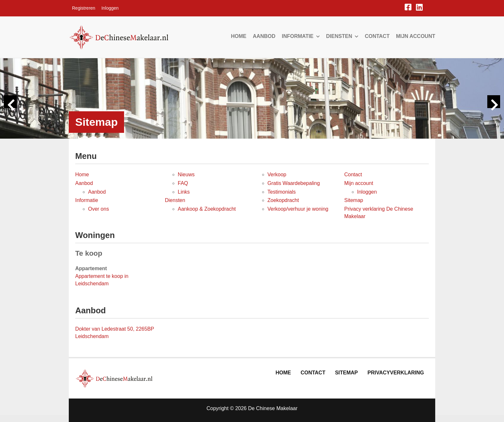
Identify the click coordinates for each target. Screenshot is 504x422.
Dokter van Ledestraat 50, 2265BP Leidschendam (115, 333)
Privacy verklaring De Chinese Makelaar (379, 213)
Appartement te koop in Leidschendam (102, 280)
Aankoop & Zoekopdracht (207, 209)
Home (239, 36)
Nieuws (186, 174)
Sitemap (354, 200)
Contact (377, 36)
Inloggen (110, 8)
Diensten (342, 36)
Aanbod (264, 36)
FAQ (183, 183)
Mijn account (416, 36)
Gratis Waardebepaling (294, 183)
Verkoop (277, 174)
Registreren (84, 8)
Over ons (99, 209)
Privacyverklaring (396, 373)
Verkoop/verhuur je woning (298, 209)
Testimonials (282, 192)
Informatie (301, 36)
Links (184, 192)
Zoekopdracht (283, 200)
